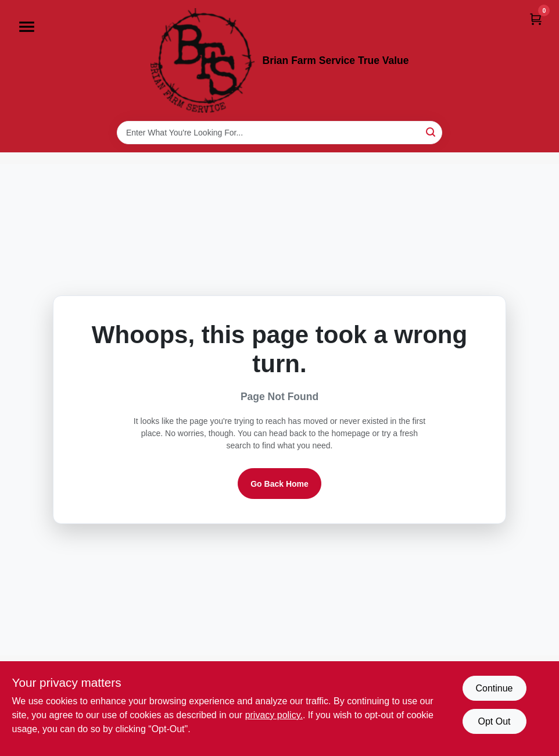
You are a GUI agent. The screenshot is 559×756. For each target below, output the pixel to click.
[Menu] (27, 27)
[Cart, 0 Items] (536, 19)
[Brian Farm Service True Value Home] (203, 60)
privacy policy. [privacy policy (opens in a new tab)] (274, 715)
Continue (494, 688)
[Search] (431, 132)
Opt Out (494, 721)
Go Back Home (279, 484)
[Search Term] (279, 133)
